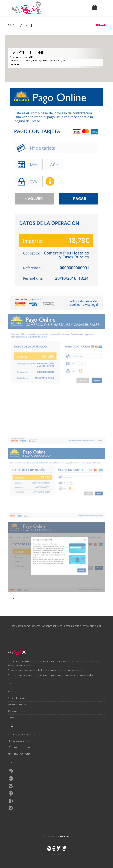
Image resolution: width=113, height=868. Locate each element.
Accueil (11, 692)
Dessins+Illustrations (17, 698)
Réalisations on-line (16, 711)
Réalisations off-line (17, 705)
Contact (11, 718)
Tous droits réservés (63, 837)
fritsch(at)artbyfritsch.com (24, 734)
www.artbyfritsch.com (22, 741)
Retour (11, 598)
